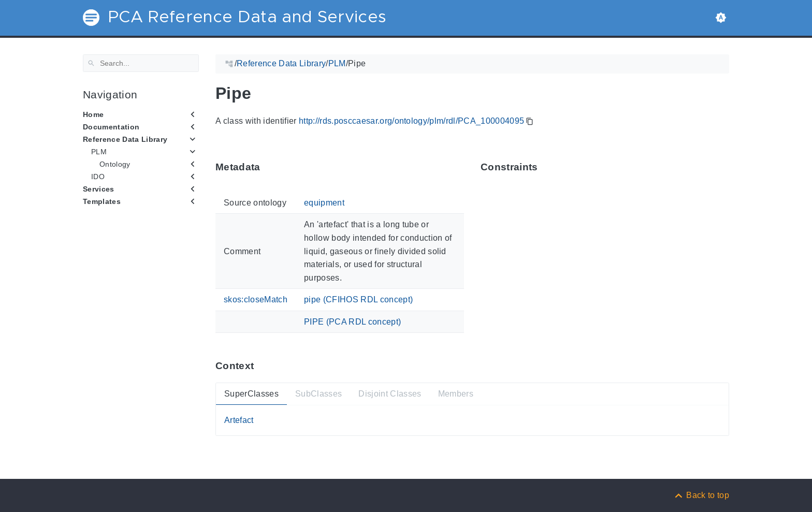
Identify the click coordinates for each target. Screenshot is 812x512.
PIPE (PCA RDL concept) (352, 322)
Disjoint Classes (390, 393)
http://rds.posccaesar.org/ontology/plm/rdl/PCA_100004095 (411, 121)
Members (456, 393)
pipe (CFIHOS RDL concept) (358, 299)
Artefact (239, 420)
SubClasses (318, 393)
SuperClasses (251, 393)
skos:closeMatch (256, 299)
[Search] (141, 63)
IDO (98, 177)
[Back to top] (701, 495)
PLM (99, 152)
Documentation (111, 127)
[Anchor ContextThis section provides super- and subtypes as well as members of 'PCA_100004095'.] (262, 366)
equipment (324, 203)
